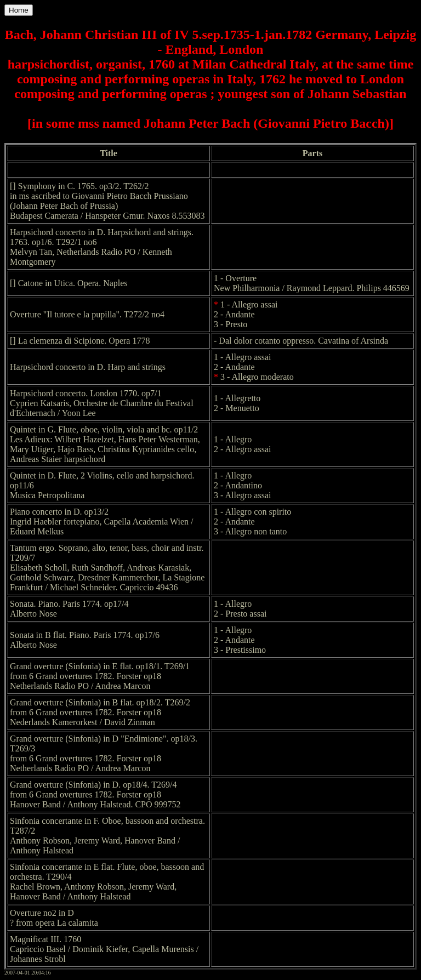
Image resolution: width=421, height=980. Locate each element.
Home (19, 10)
